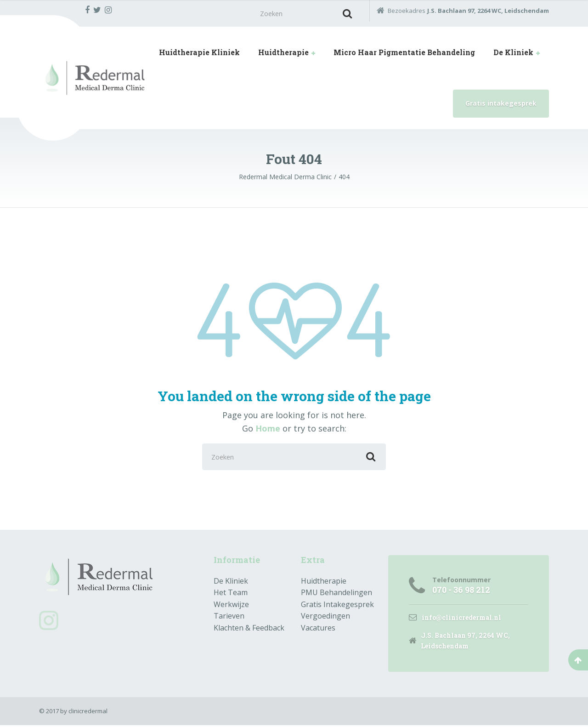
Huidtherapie (283, 53)
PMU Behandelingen (336, 594)
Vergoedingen (325, 617)
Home (268, 429)
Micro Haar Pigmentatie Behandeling (404, 53)
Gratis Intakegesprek (337, 606)
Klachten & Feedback (249, 629)
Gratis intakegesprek (501, 104)
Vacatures (318, 629)
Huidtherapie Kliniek (199, 53)
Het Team (231, 594)
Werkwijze (231, 606)
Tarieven (229, 617)
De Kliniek (513, 53)
